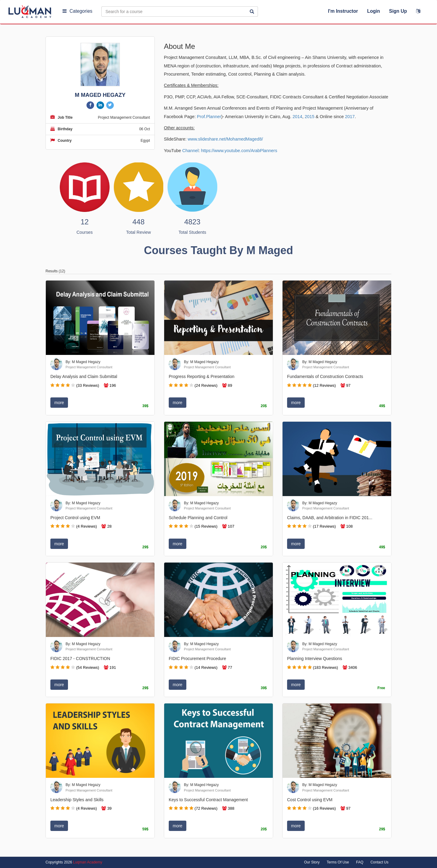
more (59, 403)
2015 (310, 117)
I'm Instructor (343, 11)
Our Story (312, 862)
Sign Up (398, 11)
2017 (350, 117)
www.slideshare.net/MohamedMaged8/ (225, 139)
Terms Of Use (338, 862)
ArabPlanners (264, 151)
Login (374, 11)
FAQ (360, 862)
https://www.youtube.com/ (226, 151)
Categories (77, 11)
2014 (297, 117)
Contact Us (379, 862)
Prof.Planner (209, 117)
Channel (191, 151)
